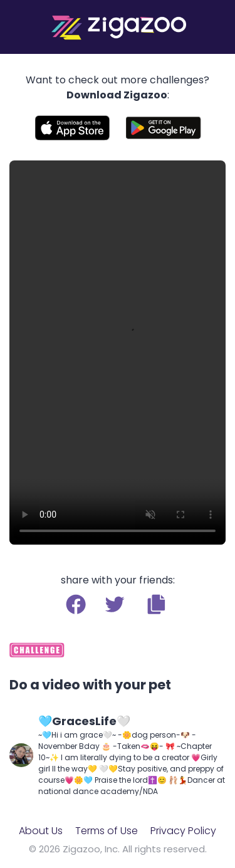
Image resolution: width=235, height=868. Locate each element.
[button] (156, 604)
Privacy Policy (183, 831)
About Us (41, 831)
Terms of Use (107, 831)
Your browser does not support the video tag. (118, 353)
